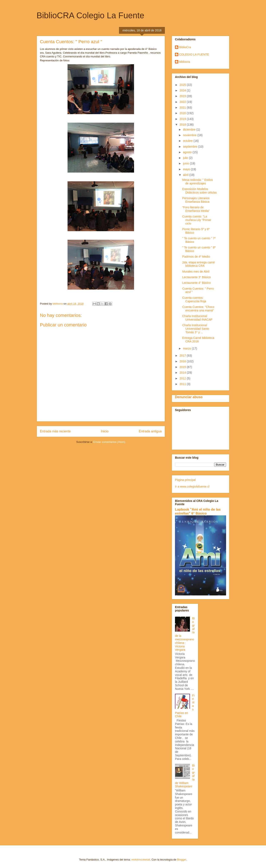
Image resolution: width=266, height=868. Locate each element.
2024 (183, 90)
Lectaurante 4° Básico (196, 283)
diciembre (190, 130)
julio (186, 158)
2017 (183, 356)
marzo (187, 348)
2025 (183, 85)
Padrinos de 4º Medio (196, 257)
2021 (183, 107)
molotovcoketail (141, 860)
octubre (188, 141)
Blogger (182, 860)
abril (186, 175)
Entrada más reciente (55, 431)
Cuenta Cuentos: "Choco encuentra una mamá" (198, 309)
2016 (183, 361)
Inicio (105, 431)
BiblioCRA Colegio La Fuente (90, 15)
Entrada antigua (150, 431)
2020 (183, 113)
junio (186, 163)
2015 (183, 367)
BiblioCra (185, 47)
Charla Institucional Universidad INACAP (197, 318)
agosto (188, 152)
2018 (183, 125)
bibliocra (185, 62)
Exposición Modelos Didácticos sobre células (199, 191)
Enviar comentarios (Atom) (109, 442)
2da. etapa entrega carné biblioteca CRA (198, 264)
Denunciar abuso (189, 397)
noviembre (190, 135)
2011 (183, 384)
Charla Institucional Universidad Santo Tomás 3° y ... (196, 329)
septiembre (190, 147)
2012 (183, 378)
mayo (187, 169)
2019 (183, 119)
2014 (183, 373)
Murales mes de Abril (196, 272)
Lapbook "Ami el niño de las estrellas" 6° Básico (198, 511)
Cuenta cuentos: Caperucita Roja (194, 299)
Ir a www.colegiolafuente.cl (192, 486)
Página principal (185, 480)
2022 (183, 102)
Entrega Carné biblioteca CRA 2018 (198, 340)
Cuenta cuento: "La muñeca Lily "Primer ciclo (197, 220)
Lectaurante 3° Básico (196, 277)
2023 (183, 96)
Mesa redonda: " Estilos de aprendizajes (198, 182)
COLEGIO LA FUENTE (194, 54)
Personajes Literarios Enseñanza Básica (196, 200)
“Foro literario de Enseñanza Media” (196, 209)
